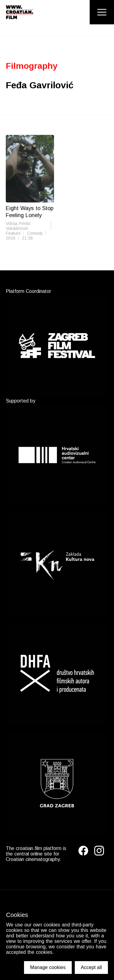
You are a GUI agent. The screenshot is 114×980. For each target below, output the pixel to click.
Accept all (91, 967)
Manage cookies (48, 967)
